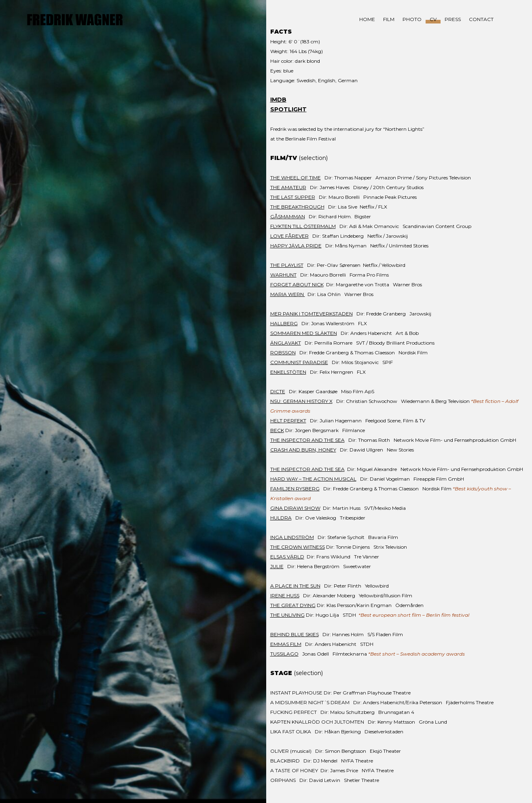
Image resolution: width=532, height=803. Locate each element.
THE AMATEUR (288, 187)
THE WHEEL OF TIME (296, 178)
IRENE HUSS (285, 595)
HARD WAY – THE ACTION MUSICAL (313, 479)
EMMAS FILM (286, 644)
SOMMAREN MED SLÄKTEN (304, 333)
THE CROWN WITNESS (298, 547)
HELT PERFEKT (288, 421)
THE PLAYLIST (287, 265)
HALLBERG (284, 323)
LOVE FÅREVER (289, 236)
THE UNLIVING (287, 615)
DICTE (278, 391)
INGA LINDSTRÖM (292, 537)
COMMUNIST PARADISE (299, 362)
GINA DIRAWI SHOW (295, 508)
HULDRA (281, 518)
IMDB (278, 100)
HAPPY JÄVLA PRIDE (296, 246)
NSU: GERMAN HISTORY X (301, 401)
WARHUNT (283, 275)
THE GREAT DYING (293, 605)
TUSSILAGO (284, 654)
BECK (277, 430)
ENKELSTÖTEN (288, 372)
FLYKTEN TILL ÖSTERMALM (303, 226)
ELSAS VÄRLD (287, 557)
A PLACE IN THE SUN (295, 586)
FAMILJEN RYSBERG (295, 489)
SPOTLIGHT (288, 109)
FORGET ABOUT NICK (297, 284)
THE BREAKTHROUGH (297, 207)
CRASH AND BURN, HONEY (303, 450)
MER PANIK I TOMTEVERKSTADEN (312, 314)
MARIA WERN (288, 294)
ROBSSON (283, 353)
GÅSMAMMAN (288, 216)
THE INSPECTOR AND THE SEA (307, 440)
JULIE (277, 566)
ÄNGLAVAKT (286, 343)
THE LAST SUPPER (293, 197)
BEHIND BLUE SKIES (295, 634)
